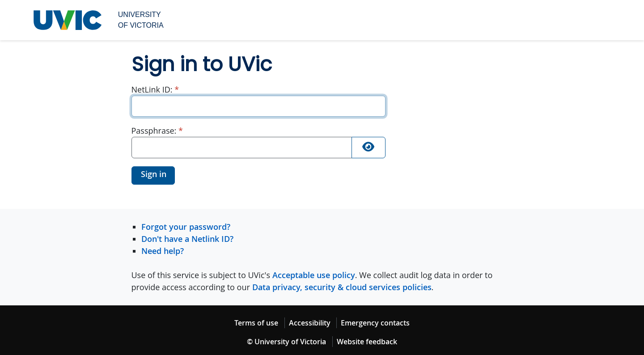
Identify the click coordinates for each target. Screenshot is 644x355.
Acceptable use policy (314, 275)
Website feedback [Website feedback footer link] (367, 342)
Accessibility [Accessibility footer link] (310, 323)
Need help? (163, 251)
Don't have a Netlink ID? (187, 239)
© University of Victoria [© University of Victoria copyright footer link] (286, 342)
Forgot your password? (186, 227)
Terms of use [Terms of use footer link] (256, 323)
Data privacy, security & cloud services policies (342, 287)
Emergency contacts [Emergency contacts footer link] (375, 323)
